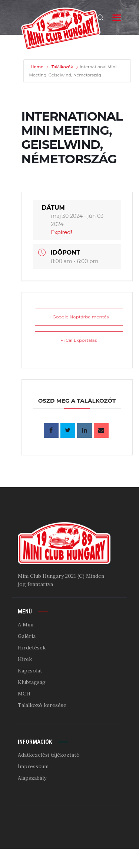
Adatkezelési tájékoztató (49, 755)
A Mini (26, 625)
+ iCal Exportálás (79, 340)
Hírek (25, 659)
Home (38, 67)
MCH (24, 694)
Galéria (27, 636)
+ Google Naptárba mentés (79, 317)
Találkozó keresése (42, 705)
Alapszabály (32, 778)
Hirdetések (32, 648)
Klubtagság (32, 682)
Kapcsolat (30, 671)
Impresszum (33, 766)
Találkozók (62, 67)
